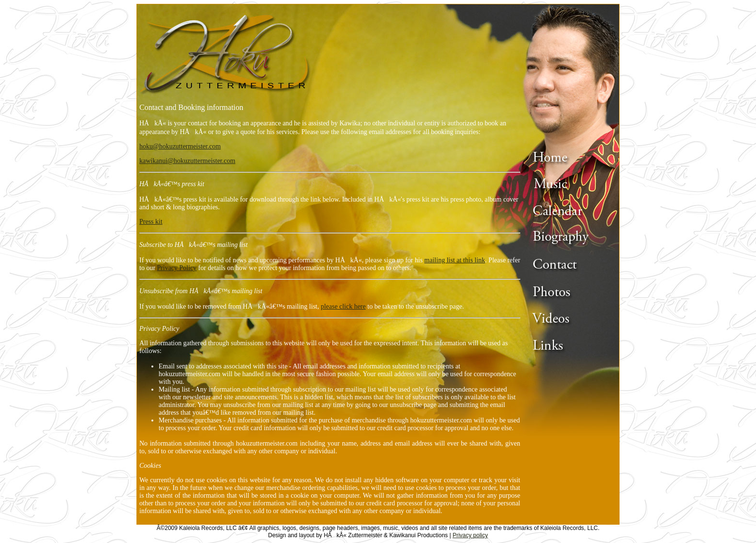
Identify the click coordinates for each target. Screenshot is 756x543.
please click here (343, 306)
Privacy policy (470, 535)
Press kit (151, 222)
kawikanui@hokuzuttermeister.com (187, 161)
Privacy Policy (177, 268)
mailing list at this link (455, 260)
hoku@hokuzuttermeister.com (180, 146)
